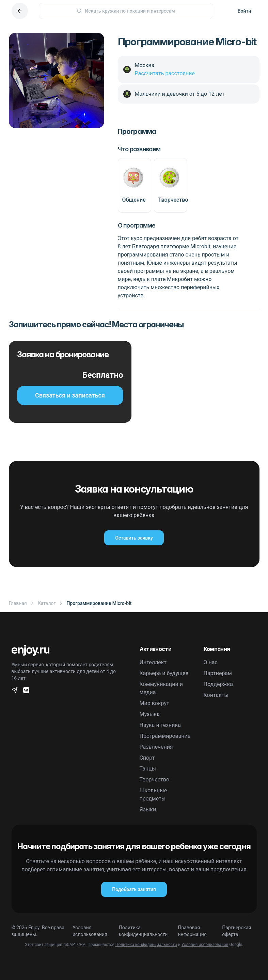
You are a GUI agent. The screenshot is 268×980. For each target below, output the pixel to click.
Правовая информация (192, 931)
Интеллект (153, 662)
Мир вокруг (154, 703)
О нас (211, 662)
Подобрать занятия (134, 889)
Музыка (150, 714)
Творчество (155, 780)
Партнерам (218, 673)
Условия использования (90, 931)
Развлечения (156, 747)
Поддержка (218, 684)
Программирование (165, 736)
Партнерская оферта (237, 931)
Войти (245, 11)
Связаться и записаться (70, 395)
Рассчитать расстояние (165, 73)
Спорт (147, 758)
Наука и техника (160, 725)
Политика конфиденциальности (143, 931)
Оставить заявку (134, 538)
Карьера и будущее (164, 673)
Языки (148, 810)
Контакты (216, 695)
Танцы (148, 769)
